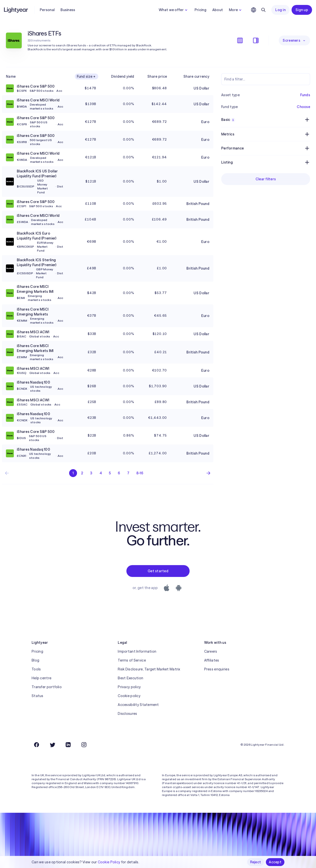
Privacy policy (129, 687)
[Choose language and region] (254, 10)
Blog (35, 660)
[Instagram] (84, 745)
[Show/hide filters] (256, 40)
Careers (211, 651)
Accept (275, 862)
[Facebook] (37, 745)
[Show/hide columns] (240, 40)
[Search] (263, 10)
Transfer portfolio (47, 687)
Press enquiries (217, 669)
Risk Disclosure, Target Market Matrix (149, 669)
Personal (47, 10)
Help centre (41, 678)
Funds (305, 95)
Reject (256, 862)
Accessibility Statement (138, 705)
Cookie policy (129, 696)
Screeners (294, 40)
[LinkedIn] (68, 745)
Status (38, 696)
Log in (280, 10)
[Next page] (208, 473)
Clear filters (266, 179)
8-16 (140, 473)
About (218, 10)
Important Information (137, 651)
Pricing (200, 10)
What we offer (174, 10)
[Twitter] (52, 745)
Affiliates (212, 660)
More (236, 10)
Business (68, 10)
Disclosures (127, 714)
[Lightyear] (16, 10)
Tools (36, 669)
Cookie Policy (109, 862)
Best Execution (130, 678)
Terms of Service (132, 660)
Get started (158, 571)
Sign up (302, 10)
